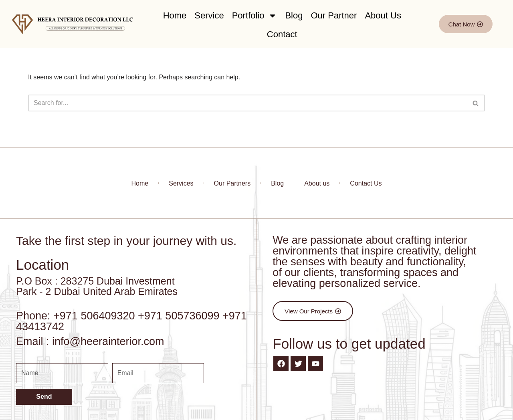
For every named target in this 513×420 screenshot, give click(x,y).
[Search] (247, 103)
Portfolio (255, 16)
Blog (294, 15)
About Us (383, 15)
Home (175, 15)
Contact (282, 34)
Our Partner (334, 15)
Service (209, 15)
